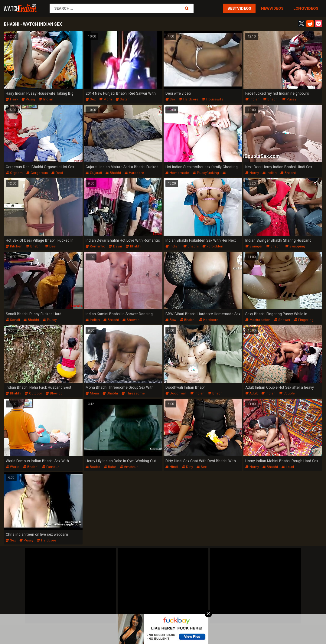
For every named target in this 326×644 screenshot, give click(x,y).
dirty (187, 467)
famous (51, 467)
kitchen (14, 246)
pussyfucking (206, 173)
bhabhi (271, 99)
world (13, 467)
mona (92, 393)
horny (252, 173)
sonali (13, 320)
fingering (304, 320)
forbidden (213, 246)
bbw (171, 320)
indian (46, 99)
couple (287, 393)
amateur (129, 467)
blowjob (54, 393)
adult (251, 393)
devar (116, 246)
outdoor (33, 393)
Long (299, 8)
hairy (12, 99)
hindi (172, 467)
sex (91, 99)
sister (122, 99)
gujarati (94, 173)
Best (232, 8)
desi (57, 173)
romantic (95, 246)
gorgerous (37, 173)
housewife (213, 99)
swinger (254, 246)
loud (288, 467)
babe (110, 467)
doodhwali (176, 393)
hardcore (189, 99)
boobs (93, 467)
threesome (133, 393)
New (265, 8)
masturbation (258, 320)
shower (131, 320)
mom (106, 99)
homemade (177, 173)
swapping (295, 246)
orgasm (14, 173)
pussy (28, 99)
